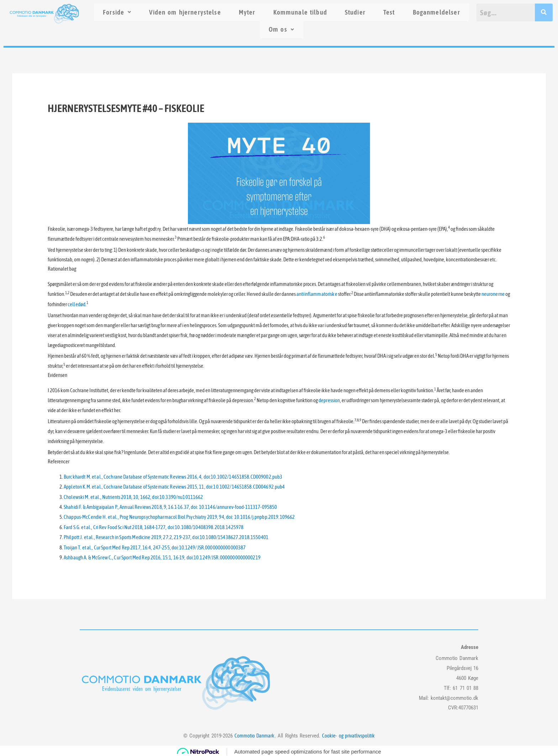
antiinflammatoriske (316, 295)
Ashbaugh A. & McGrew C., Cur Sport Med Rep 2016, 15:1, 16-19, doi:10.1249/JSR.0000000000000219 (160, 556)
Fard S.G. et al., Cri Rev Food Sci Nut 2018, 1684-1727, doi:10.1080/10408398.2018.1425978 (151, 526)
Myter (247, 12)
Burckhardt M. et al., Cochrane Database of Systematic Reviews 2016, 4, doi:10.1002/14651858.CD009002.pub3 (170, 476)
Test (389, 12)
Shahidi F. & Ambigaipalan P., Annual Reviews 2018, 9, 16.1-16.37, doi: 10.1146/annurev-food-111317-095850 (168, 506)
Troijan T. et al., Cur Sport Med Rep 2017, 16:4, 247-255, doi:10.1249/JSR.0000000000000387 (152, 546)
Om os (281, 30)
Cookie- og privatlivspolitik (348, 733)
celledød (76, 304)
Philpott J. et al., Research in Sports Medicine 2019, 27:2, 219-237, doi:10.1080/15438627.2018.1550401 (164, 536)
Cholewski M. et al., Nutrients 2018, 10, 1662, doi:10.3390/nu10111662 (132, 496)
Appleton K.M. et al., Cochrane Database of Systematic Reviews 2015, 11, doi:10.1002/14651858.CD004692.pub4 (172, 486)
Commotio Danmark (254, 733)
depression (329, 400)
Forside (117, 12)
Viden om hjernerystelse (185, 12)
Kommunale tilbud (300, 12)
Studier (355, 12)
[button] (117, 12)
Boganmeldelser (436, 12)
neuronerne (492, 295)
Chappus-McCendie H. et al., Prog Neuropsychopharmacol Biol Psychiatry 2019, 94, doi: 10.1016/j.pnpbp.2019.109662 (177, 516)
